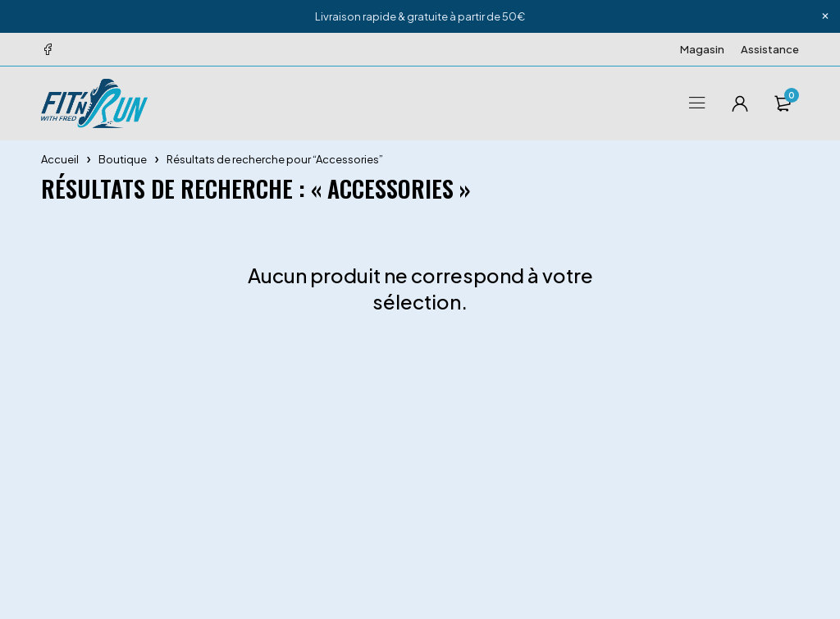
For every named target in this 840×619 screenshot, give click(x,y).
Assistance (770, 49)
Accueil (60, 159)
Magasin (702, 49)
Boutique (123, 159)
